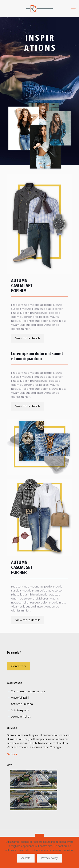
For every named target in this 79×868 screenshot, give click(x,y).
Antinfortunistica (22, 704)
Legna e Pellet (21, 716)
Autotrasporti (20, 710)
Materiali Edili (20, 698)
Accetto (26, 858)
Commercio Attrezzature (28, 691)
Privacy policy (49, 858)
